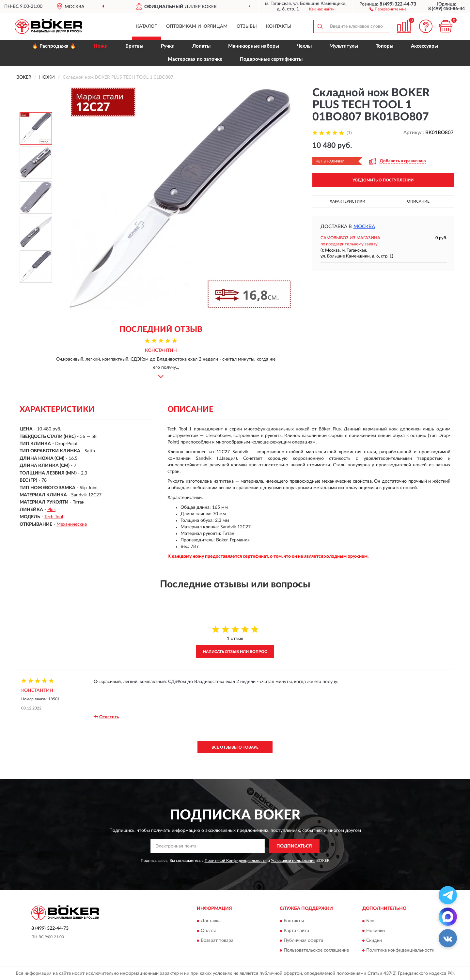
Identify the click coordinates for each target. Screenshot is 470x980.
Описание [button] (418, 201)
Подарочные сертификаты (271, 59)
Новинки (376, 931)
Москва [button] (364, 227)
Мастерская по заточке (195, 59)
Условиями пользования (293, 861)
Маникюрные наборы (254, 46)
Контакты (279, 26)
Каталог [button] (147, 26)
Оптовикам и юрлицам (197, 26)
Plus (51, 510)
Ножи (101, 46)
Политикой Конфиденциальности (236, 861)
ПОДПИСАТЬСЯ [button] (294, 846)
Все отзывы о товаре (235, 747)
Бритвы (134, 46)
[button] (388, 9)
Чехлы (304, 46)
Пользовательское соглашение (316, 950)
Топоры (384, 46)
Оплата (209, 931)
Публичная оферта (303, 941)
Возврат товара (217, 941)
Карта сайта (296, 931)
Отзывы (247, 26)
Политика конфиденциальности (400, 950)
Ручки (168, 46)
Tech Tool (54, 517)
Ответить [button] (106, 717)
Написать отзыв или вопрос (235, 652)
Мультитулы (344, 46)
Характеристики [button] (347, 201)
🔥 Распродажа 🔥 (54, 46)
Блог (371, 921)
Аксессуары (424, 46)
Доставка (211, 921)
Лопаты (201, 46)
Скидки (374, 941)
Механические (72, 524)
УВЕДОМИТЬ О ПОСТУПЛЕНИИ (383, 180)
